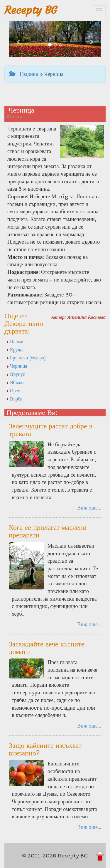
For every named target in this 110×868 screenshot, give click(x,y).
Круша (15, 350)
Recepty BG (31, 10)
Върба (15, 399)
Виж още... (89, 508)
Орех (13, 391)
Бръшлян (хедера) (26, 358)
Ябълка (16, 382)
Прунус (16, 374)
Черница (17, 366)
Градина (24, 74)
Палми (15, 341)
